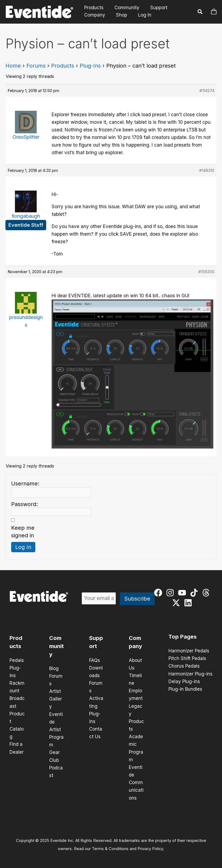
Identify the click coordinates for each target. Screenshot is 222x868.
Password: (24, 504)
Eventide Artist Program (56, 729)
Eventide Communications (136, 782)
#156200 (206, 272)
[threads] (207, 593)
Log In (141, 15)
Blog (54, 668)
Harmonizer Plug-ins (190, 674)
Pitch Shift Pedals (187, 658)
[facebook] (159, 593)
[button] (200, 12)
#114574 (207, 91)
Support (155, 8)
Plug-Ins (90, 66)
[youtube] (183, 593)
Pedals (17, 660)
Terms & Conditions (110, 848)
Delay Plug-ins (184, 681)
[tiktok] (195, 593)
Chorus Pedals (184, 666)
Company (94, 15)
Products (93, 8)
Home (13, 66)
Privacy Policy (150, 848)
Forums (36, 66)
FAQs (95, 660)
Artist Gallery (56, 699)
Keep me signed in (23, 532)
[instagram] (171, 593)
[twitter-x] (177, 603)
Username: (25, 484)
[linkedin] (189, 603)
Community (124, 8)
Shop (119, 15)
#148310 (207, 170)
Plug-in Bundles (185, 689)
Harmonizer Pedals (189, 651)
